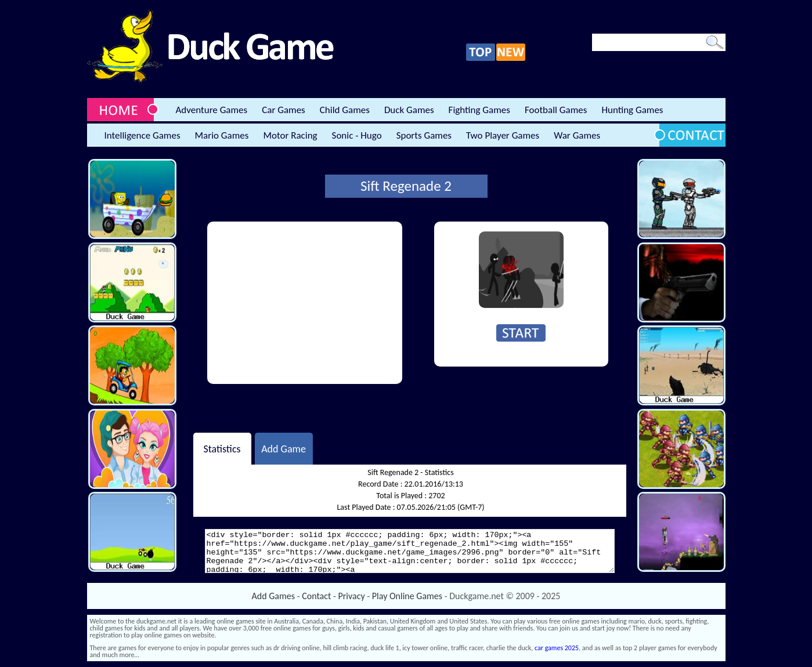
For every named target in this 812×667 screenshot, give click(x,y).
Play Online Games (407, 596)
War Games (577, 135)
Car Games (284, 110)
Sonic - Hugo (357, 135)
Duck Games (409, 110)
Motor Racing (290, 135)
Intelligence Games (142, 135)
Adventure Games (212, 110)
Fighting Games (479, 110)
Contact (316, 596)
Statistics (222, 448)
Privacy (352, 596)
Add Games (273, 596)
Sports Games (424, 135)
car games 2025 (557, 648)
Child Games (345, 110)
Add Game (284, 448)
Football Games (556, 110)
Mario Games (222, 135)
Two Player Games (503, 135)
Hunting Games (632, 110)
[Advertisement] (305, 303)
